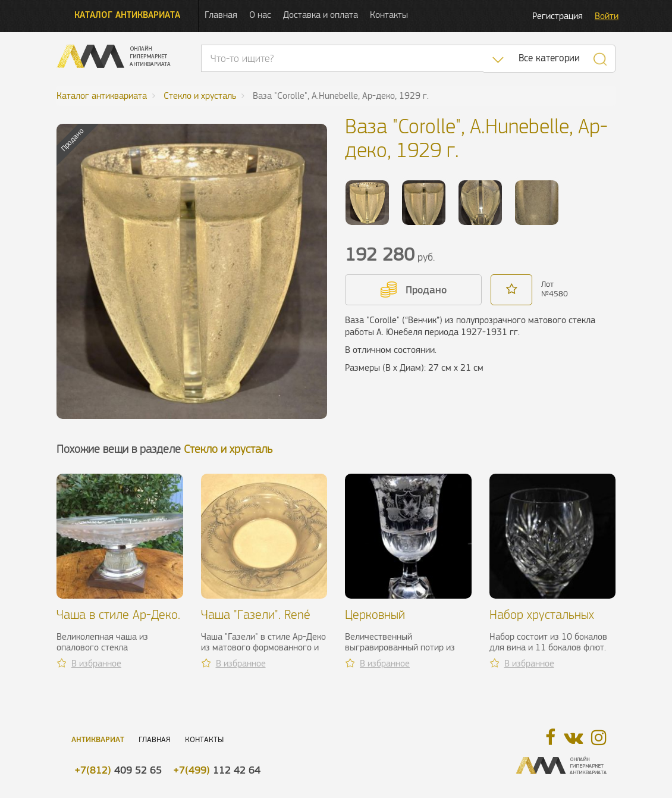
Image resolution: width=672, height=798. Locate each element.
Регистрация (558, 16)
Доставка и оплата (321, 15)
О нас (260, 15)
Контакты (389, 15)
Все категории (549, 58)
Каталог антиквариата (127, 15)
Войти (607, 16)
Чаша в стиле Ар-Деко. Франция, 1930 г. (118, 622)
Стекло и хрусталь (228, 449)
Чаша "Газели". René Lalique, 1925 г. (256, 622)
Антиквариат (98, 739)
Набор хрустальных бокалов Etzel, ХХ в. (542, 622)
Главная (221, 15)
